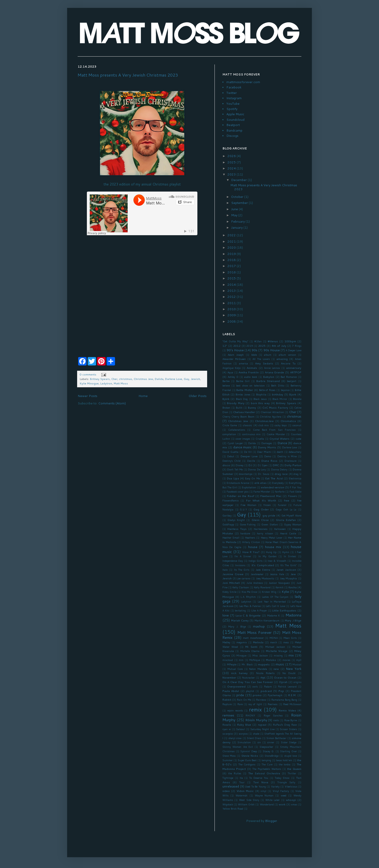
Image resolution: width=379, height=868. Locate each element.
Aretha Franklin (249, 372)
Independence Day (233, 561)
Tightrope (228, 778)
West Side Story (249, 800)
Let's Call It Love (275, 606)
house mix (273, 547)
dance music (243, 447)
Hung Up (271, 552)
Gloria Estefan (286, 520)
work (282, 804)
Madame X (273, 615)
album (268, 355)
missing (278, 655)
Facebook (234, 87)
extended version (273, 487)
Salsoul (240, 729)
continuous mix (251, 434)
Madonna (293, 615)
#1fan (258, 341)
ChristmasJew (264, 421)
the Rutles (235, 773)
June (235, 209)
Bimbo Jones (243, 394)
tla (241, 778)
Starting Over (288, 751)
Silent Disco (254, 738)
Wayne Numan (264, 795)
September (240, 203)
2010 (232, 309)
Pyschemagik (275, 695)
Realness (273, 704)
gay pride (269, 515)
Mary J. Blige (237, 626)
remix (255, 709)
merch (274, 642)
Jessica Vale (277, 574)
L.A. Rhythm (248, 597)
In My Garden (268, 556)
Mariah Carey (240, 620)
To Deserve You (259, 778)
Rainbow (261, 700)
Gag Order (261, 509)
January (237, 227)
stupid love (291, 756)
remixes (228, 715)
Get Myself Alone (291, 515)
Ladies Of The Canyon (275, 597)
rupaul (262, 724)
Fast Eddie (295, 491)
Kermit (280, 587)
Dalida (159, 379)
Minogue (241, 655)
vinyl (263, 791)
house (253, 547)
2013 (232, 291)
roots (276, 720)
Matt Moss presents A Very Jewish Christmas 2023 (128, 75)
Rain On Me (244, 700)
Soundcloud (235, 120)
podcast (266, 691)
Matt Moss (121, 383)
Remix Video (287, 710)
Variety (275, 786)
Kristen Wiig (269, 592)
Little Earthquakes (284, 610)
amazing (282, 359)
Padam (268, 686)
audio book (251, 377)
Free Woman (248, 505)
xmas (294, 804)
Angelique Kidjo (231, 368)
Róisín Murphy (256, 720)
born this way (260, 403)
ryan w (227, 729)
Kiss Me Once (249, 592)
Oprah (283, 682)
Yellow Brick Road (233, 809)
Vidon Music (245, 791)
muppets (264, 664)
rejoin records (235, 710)
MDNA (274, 638)
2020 (232, 247)
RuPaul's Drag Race (285, 725)
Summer (228, 760)
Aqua (230, 372)
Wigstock (228, 804)
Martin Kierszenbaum (267, 620)
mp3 (299, 660)
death (280, 452)
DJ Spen (263, 465)
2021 (232, 241)
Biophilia (261, 394)
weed (284, 795)
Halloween (280, 529)
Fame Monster (262, 491)
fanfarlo (280, 491)
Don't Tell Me (235, 469)
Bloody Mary (236, 403)
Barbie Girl (243, 381)
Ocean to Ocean (285, 677)
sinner (271, 742)
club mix (264, 425)
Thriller (292, 773)
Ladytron (106, 383)
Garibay (227, 515)
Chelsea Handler (244, 412)
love (226, 615)
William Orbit (246, 804)
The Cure (267, 764)
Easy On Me (252, 478)
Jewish (195, 379)
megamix (242, 642)
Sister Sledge (289, 742)
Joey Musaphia (288, 578)
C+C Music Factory (275, 407)
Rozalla (227, 725)
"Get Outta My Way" (235, 341)
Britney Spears (100, 379)
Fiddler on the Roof (240, 496)
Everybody (278, 483)
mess (286, 642)
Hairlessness (261, 529)
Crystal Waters (280, 438)
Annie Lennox (272, 368)
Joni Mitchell (231, 583)
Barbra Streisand (268, 381)
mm (241, 660)
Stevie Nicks (250, 756)
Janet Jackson (286, 570)
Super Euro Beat (247, 760)
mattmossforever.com (243, 82)
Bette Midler (245, 390)
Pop (281, 691)
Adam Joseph (236, 355)
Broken (226, 408)
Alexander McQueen (234, 359)
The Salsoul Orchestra (264, 773)
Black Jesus (260, 399)
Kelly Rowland (262, 587)
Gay (186, 379)
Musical (297, 664)
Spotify (232, 109)
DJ (250, 465)
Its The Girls (242, 570)
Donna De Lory (257, 469)
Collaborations (237, 430)
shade (256, 734)
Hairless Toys (237, 529)
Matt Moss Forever (255, 632)
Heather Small (231, 538)
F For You (296, 487)
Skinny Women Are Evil (238, 747)
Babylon (269, 377)
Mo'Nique (255, 660)
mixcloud (228, 660)
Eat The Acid (274, 478)
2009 (232, 315)
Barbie (226, 381)
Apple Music (235, 114)
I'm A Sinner (243, 556)
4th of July (279, 346)
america (243, 363)
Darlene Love (174, 379)
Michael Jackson (275, 647)
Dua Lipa (233, 478)
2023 (232, 174)
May (235, 215)
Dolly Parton (293, 465)
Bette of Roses (267, 390)
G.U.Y (243, 509)
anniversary (294, 368)
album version (287, 355)
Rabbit (227, 699)
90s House (272, 350)
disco (226, 465)
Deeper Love (249, 456)
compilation (229, 434)
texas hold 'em (284, 760)
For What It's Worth (261, 500)
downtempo (246, 474)
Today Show (282, 778)
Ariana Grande (275, 372)
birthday (278, 394)
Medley (226, 642)
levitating (240, 610)
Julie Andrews (255, 583)
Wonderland (267, 804)
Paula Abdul (231, 691)
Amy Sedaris (264, 363)
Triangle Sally (286, 782)
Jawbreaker (257, 574)
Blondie (297, 399)
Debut (231, 456)
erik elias (261, 483)
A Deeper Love (293, 350)
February (238, 221)
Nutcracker (248, 678)
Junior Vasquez (279, 583)
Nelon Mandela (258, 669)
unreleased (231, 786)
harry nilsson (265, 533)
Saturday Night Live (262, 729)
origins (297, 682)
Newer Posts (88, 396)
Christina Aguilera (271, 417)
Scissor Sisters (288, 729)
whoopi (291, 800)
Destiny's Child (231, 461)
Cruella (260, 439)
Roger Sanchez (273, 715)
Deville (251, 461)
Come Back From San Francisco (274, 430)
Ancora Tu (288, 363)
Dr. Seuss (264, 474)
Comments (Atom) (112, 403)
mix (291, 655)
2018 (232, 260)
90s (255, 350)
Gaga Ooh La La (286, 509)
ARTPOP (296, 372)
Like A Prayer (259, 610)
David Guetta (230, 452)
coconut (297, 425)
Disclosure (290, 461)
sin (259, 742)
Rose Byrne (291, 720)
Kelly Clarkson (241, 587)
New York (294, 669)
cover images (243, 439)
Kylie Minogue (89, 383)
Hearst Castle (288, 533)
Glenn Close (260, 520)
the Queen (294, 769)
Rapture (227, 704)
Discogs (232, 136)
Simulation (244, 742)
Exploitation (249, 487)
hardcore (245, 533)
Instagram (234, 98)
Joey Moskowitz (265, 578)
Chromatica (288, 421)
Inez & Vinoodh (277, 561)
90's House (235, 350)
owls (255, 686)
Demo (268, 456)
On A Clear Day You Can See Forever (248, 682)
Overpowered (236, 686)
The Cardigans (247, 764)
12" (225, 346)
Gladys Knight (236, 520)
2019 (232, 254)
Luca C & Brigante (248, 615)
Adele (254, 355)
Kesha (293, 587)
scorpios (243, 734)
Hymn (286, 552)
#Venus (273, 341)
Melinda (258, 642)
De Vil (248, 452)
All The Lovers (261, 359)
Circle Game (230, 425)
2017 (232, 266)
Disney (240, 465)
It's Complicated (263, 565)
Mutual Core (235, 669)
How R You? (251, 552)
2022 (232, 235)
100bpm (290, 341)
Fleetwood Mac (271, 496)
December (239, 180)
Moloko (271, 660)
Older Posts (198, 396)
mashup (259, 626)
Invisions (240, 565)
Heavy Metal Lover (272, 538)
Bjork (293, 394)
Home (143, 396)
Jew (293, 574)
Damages (267, 443)
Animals (252, 368)
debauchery (295, 452)
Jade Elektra (263, 570)
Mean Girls (290, 638)
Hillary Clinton (251, 542)
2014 (232, 285)
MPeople (232, 664)
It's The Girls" (288, 565)
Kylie (285, 592)
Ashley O (233, 377)
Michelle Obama (250, 651)
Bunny (252, 407)
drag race (281, 474)
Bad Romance (289, 377)
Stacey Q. (269, 751)
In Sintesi (290, 556)
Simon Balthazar (276, 738)
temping (266, 760)
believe (226, 385)
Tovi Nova (261, 782)
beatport (292, 381)
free (287, 500)
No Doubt (289, 673)
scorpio (228, 733)
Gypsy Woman (293, 524)
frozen (267, 505)
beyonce (285, 390)
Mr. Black (247, 664)
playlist (250, 691)
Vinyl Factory (281, 791)
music (280, 664)
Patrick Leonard (287, 686)
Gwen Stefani (270, 524)
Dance (282, 443)
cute (298, 438)
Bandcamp (234, 130)
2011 (232, 303)
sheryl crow (235, 738)
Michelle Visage (277, 651)
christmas (126, 379)
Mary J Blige (293, 620)
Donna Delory (279, 469)
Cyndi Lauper (235, 443)
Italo (225, 570)
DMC (276, 465)
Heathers (250, 538)
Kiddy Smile (229, 592)
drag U (297, 474)
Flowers (292, 496)
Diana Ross (269, 461)
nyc (263, 677)
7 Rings (297, 346)
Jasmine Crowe (233, 574)
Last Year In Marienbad (272, 601)
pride (240, 695)
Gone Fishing (248, 524)
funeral (282, 505)
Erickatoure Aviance (238, 483)
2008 (232, 321)
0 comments (88, 374)
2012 (232, 297)
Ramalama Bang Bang (284, 700)
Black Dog (242, 399)
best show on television (250, 385)
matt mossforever (253, 638)
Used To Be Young (255, 786)
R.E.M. (292, 695)
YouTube (233, 104)
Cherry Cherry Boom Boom (238, 417)
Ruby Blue (244, 724)
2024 (232, 168)
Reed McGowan (292, 704)
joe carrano (244, 578)
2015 (232, 278)
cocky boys (281, 425)
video (226, 791)
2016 (232, 272)
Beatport (233, 125)
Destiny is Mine (287, 456)
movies (286, 660)
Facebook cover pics (238, 491)
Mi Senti (251, 647)
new (276, 669)
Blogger (271, 821)
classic (247, 425)
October (238, 197)
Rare (240, 704)
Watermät (241, 795)
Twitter (232, 93)
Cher (114, 379)
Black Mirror (280, 399)
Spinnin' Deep (249, 751)
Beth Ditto (278, 385)
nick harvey (239, 673)
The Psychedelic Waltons (267, 769)
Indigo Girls (255, 561)
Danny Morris (267, 447)
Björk (226, 399)
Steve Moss (229, 756)
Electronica (295, 478)
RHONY (250, 715)
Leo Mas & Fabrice (250, 606)
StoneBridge (271, 756)
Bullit (239, 408)
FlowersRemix (231, 500)
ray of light (255, 704)
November (229, 677)
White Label (272, 800)
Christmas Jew (143, 379)
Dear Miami (264, 452)
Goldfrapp (228, 524)
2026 (232, 156)
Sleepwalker (266, 747)
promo (257, 695)
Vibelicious (291, 786)
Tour (242, 782)
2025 (232, 162)
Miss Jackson (260, 655)
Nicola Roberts (265, 673)
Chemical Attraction (272, 412)
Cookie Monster (276, 434)
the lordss (285, 764)
